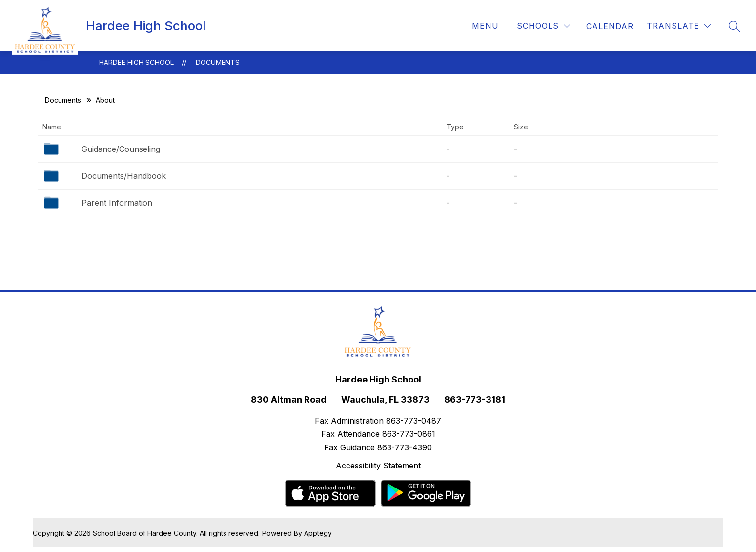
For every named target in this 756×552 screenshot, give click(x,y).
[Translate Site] (679, 26)
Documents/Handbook (124, 176)
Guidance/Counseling (121, 149)
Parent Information (117, 203)
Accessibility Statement (378, 466)
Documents (218, 62)
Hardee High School (136, 62)
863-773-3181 (475, 399)
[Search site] (735, 26)
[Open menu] (479, 26)
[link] (610, 26)
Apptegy (318, 533)
